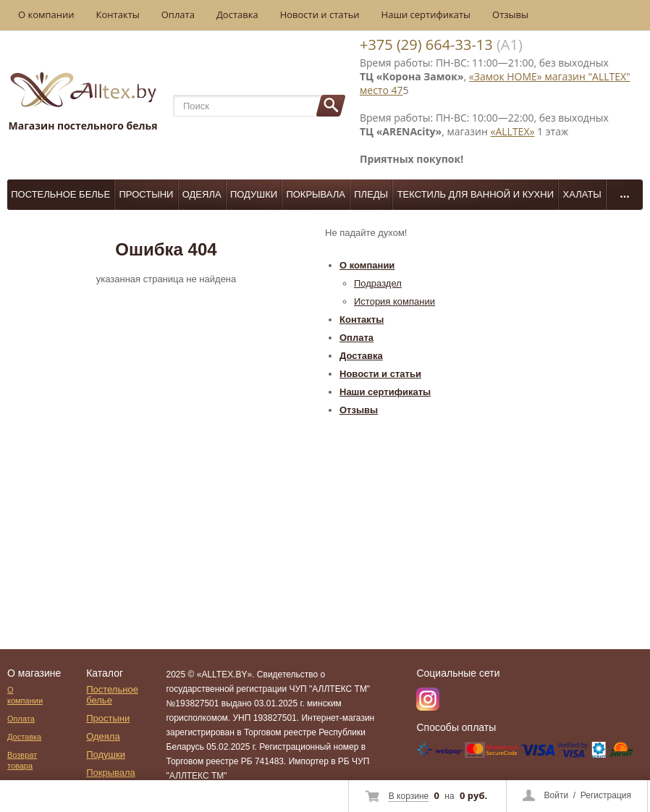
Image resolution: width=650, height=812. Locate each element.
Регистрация (606, 795)
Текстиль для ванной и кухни (476, 194)
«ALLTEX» (513, 131)
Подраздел (378, 283)
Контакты (118, 14)
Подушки (254, 194)
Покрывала (316, 194)
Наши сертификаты (426, 14)
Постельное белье (60, 194)
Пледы (371, 194)
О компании (46, 14)
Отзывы (510, 14)
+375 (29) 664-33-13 (426, 45)
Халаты (582, 194)
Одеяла (202, 194)
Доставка (237, 14)
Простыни (146, 194)
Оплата (178, 14)
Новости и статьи (320, 14)
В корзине (409, 796)
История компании (394, 301)
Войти (557, 795)
